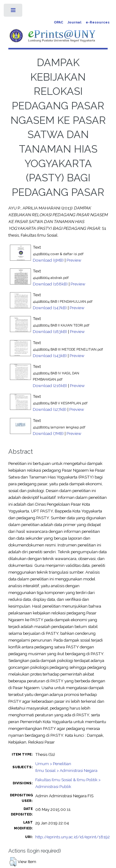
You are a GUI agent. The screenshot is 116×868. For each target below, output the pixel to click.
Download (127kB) (50, 409)
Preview (74, 260)
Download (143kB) (50, 356)
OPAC (58, 22)
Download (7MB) (48, 433)
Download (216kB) (50, 386)
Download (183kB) (50, 331)
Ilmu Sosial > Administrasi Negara (66, 770)
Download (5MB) (48, 260)
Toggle (13, 12)
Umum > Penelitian (53, 764)
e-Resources (98, 22)
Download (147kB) (50, 308)
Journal (74, 22)
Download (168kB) (50, 284)
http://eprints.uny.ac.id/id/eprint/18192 (73, 837)
